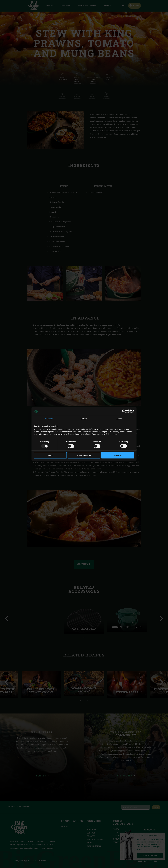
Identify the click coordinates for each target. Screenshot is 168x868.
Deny (50, 455)
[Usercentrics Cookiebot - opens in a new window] (124, 411)
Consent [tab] (49, 419)
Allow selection (84, 455)
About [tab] (119, 419)
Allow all (118, 455)
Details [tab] (84, 419)
